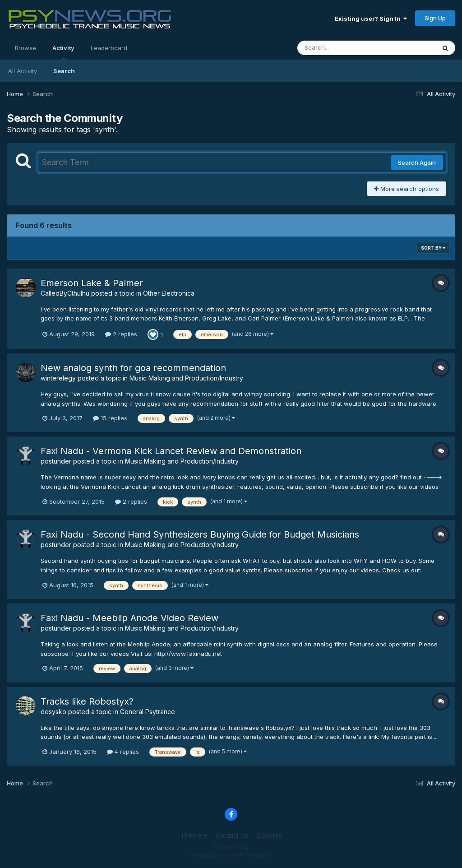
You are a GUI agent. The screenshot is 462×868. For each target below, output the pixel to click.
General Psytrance (148, 712)
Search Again (417, 162)
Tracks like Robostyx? (87, 701)
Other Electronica (169, 293)
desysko (53, 712)
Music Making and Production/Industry (186, 378)
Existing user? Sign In (371, 19)
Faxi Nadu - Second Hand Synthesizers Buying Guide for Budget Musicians (200, 534)
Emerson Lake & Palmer (92, 283)
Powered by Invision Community (231, 855)
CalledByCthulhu (65, 293)
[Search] (342, 48)
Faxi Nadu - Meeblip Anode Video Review (129, 618)
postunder (56, 461)
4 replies (123, 752)
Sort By (433, 248)
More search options (407, 189)
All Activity (23, 71)
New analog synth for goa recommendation (133, 368)
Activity (63, 52)
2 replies (121, 334)
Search (64, 71)
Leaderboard (109, 48)
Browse (25, 48)
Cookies (269, 835)
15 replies (110, 418)
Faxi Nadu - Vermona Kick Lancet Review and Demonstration (171, 451)
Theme (194, 835)
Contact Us (232, 835)
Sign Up (435, 18)
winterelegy (58, 378)
